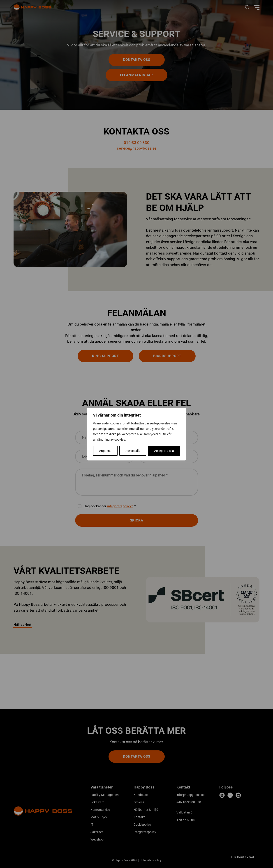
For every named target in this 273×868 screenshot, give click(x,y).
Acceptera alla (164, 451)
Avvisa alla (133, 451)
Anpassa (105, 451)
